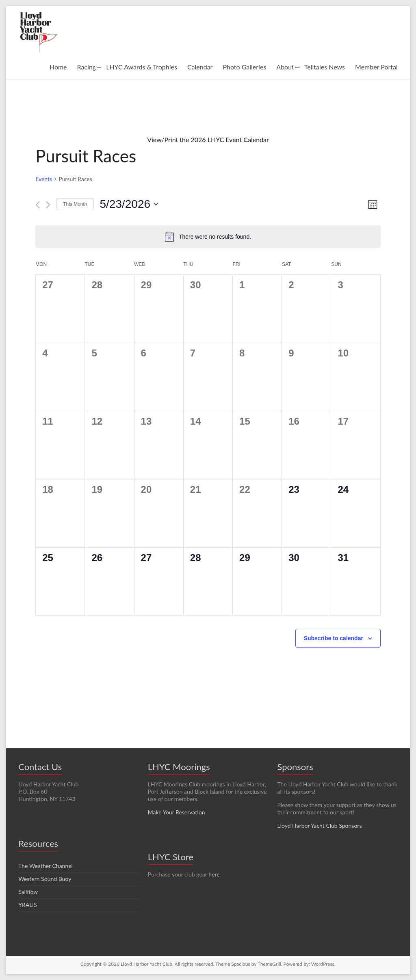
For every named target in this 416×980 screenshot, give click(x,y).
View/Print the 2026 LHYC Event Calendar (208, 139)
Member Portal (376, 67)
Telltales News (325, 67)
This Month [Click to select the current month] (75, 204)
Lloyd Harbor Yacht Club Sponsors (319, 826)
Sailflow (28, 892)
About (285, 67)
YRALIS (28, 905)
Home (58, 67)
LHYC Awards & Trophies (142, 67)
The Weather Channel (45, 866)
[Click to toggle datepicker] (129, 204)
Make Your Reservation (177, 812)
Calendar (200, 67)
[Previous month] (38, 205)
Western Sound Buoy (45, 879)
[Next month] (48, 205)
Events (44, 179)
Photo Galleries (244, 67)
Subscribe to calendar (334, 638)
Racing (87, 67)
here (214, 874)
